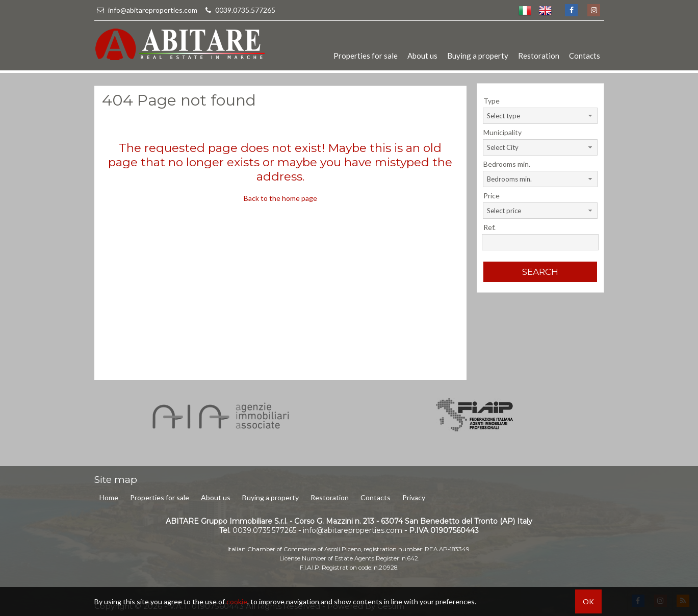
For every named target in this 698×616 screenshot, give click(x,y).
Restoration (539, 56)
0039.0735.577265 (239, 10)
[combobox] (540, 116)
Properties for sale (366, 56)
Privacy (414, 497)
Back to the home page (280, 198)
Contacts (585, 56)
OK (588, 601)
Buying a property (478, 56)
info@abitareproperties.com (147, 10)
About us (422, 56)
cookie (237, 601)
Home (109, 497)
